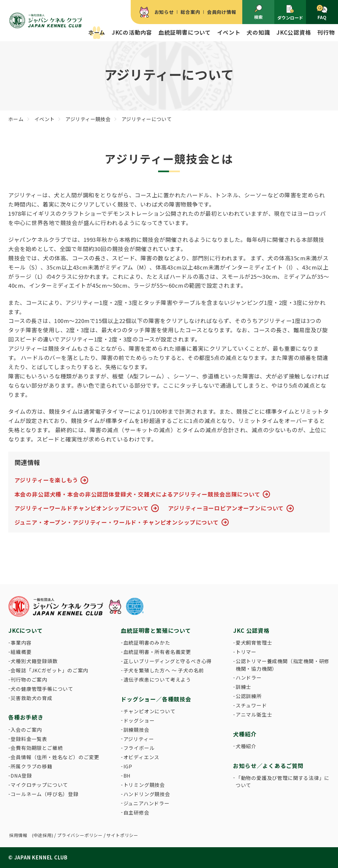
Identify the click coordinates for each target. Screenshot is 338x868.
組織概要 (21, 652)
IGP (128, 766)
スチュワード (251, 705)
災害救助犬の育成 (31, 698)
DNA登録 (21, 775)
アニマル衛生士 (254, 714)
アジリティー (139, 739)
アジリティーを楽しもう (46, 480)
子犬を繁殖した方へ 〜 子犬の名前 (164, 670)
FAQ (322, 13)
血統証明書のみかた (147, 643)
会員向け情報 (222, 12)
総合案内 (190, 12)
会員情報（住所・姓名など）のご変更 (55, 757)
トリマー (246, 652)
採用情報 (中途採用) (31, 835)
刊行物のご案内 (29, 679)
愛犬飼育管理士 (254, 643)
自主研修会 (136, 812)
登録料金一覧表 (29, 739)
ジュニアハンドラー (147, 803)
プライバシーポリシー (80, 835)
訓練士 (243, 687)
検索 (258, 12)
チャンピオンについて (150, 711)
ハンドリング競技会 (147, 794)
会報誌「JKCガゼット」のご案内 (49, 670)
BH (127, 775)
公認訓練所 (249, 696)
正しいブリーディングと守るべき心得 (168, 661)
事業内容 (21, 643)
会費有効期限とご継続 (37, 748)
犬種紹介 (246, 746)
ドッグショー (139, 720)
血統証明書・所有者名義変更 (157, 652)
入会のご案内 (26, 730)
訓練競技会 (136, 730)
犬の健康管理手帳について (42, 689)
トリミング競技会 (144, 785)
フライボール (139, 748)
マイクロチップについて (39, 785)
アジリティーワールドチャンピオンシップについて (82, 508)
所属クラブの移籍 (31, 766)
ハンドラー (249, 677)
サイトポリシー (122, 835)
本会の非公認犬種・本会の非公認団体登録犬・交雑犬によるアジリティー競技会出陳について (137, 494)
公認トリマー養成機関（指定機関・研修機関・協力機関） (283, 665)
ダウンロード (290, 13)
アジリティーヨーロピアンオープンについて (226, 508)
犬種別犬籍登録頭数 (34, 661)
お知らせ (164, 12)
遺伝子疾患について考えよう (157, 679)
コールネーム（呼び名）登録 (44, 794)
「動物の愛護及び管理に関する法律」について (283, 781)
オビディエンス (142, 757)
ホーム (97, 32)
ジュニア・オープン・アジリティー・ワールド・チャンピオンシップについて (117, 522)
